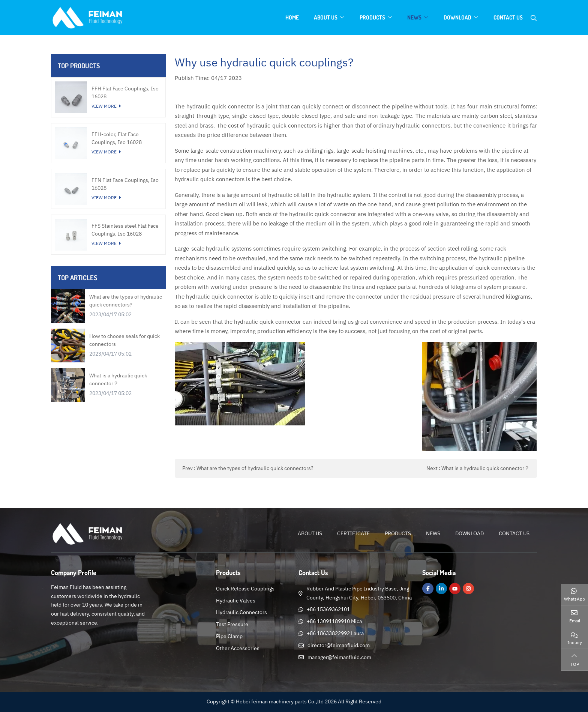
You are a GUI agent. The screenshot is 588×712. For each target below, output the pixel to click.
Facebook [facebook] (428, 589)
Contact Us (508, 17)
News (414, 17)
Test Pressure (232, 624)
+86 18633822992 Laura (335, 633)
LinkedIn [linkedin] (441, 589)
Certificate (353, 533)
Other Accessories (238, 648)
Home (292, 17)
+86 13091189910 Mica (334, 621)
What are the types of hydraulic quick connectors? (255, 468)
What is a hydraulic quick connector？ (485, 468)
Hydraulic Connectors (241, 612)
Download (457, 17)
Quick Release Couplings (245, 589)
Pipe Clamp (229, 636)
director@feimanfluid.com (339, 645)
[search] (534, 18)
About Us (326, 17)
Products (372, 17)
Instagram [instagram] (468, 589)
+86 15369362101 (328, 609)
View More (104, 106)
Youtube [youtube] (455, 589)
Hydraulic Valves (236, 601)
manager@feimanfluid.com (339, 657)
